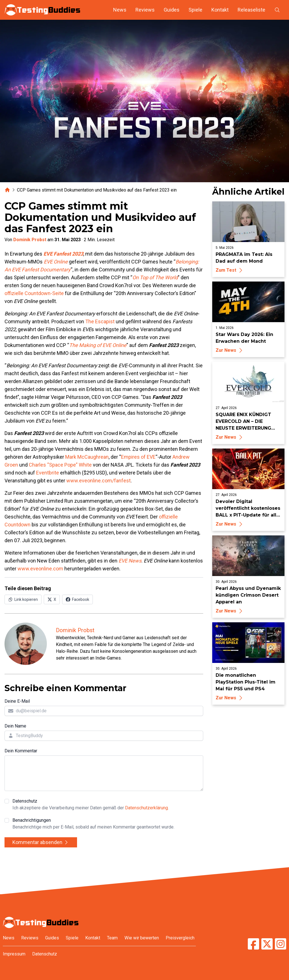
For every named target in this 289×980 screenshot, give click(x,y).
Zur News (230, 350)
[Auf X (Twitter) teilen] (52, 599)
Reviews (145, 10)
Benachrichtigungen (93, 824)
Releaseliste (251, 10)
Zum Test (230, 270)
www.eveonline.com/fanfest (98, 481)
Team (112, 938)
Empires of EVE (138, 457)
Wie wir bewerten (142, 938)
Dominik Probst (30, 240)
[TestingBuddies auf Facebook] (253, 944)
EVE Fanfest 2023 (63, 254)
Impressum (14, 954)
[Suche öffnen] (277, 10)
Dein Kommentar (21, 751)
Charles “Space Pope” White (60, 465)
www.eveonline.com (40, 569)
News (120, 10)
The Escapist (100, 321)
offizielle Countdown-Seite (34, 293)
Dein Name (15, 726)
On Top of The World (155, 277)
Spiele (195, 10)
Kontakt (220, 10)
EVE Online (56, 262)
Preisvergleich (180, 938)
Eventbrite (48, 473)
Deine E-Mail (17, 701)
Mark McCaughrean (87, 457)
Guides (172, 10)
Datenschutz (91, 805)
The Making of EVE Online (98, 345)
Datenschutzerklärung (146, 808)
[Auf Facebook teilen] (77, 599)
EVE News (130, 561)
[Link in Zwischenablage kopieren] (23, 599)
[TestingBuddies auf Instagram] (281, 944)
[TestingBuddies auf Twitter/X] (267, 944)
